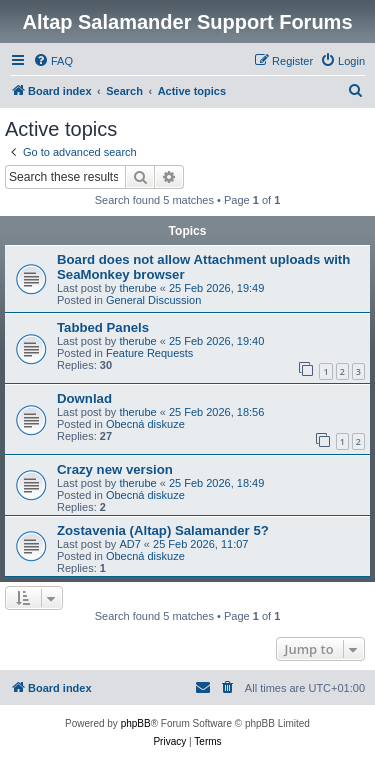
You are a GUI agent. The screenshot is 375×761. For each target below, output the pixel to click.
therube (137, 288)
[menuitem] (53, 61)
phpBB (136, 723)
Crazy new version (115, 469)
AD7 (129, 544)
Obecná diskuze (145, 424)
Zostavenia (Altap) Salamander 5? (163, 530)
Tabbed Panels (103, 327)
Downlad (84, 398)
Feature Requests (149, 353)
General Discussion (153, 300)
